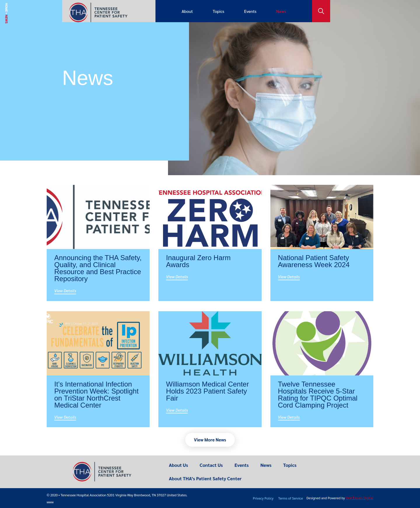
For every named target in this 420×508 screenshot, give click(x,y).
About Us (178, 465)
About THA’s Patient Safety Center (205, 478)
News (281, 11)
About (187, 11)
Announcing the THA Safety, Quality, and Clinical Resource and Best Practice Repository (98, 268)
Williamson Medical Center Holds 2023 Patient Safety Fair (207, 391)
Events (250, 11)
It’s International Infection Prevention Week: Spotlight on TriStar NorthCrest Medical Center (96, 395)
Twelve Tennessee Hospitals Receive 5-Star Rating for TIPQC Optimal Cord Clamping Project (318, 395)
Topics (218, 11)
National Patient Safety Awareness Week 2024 (314, 261)
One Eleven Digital (359, 498)
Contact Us (211, 465)
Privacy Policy (263, 498)
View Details (65, 290)
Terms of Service (291, 498)
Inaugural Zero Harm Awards (198, 261)
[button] (210, 440)
